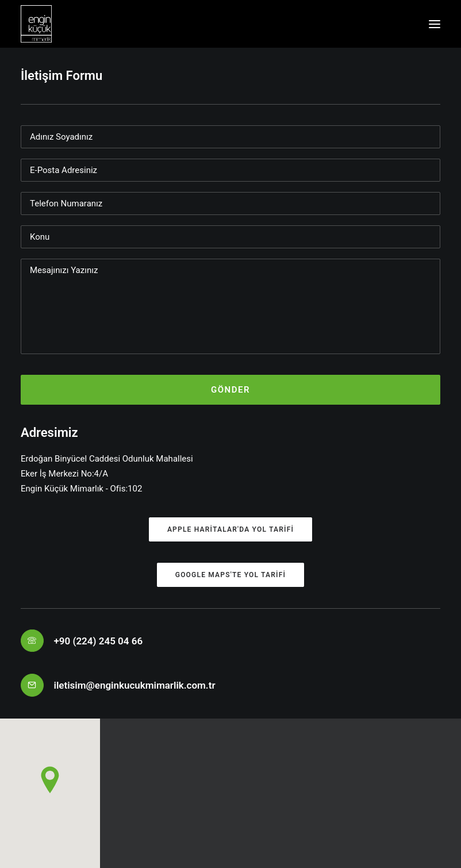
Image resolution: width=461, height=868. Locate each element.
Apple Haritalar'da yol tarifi (230, 529)
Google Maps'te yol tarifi (230, 575)
